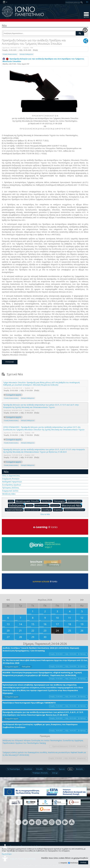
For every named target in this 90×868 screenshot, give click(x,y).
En (87, 2)
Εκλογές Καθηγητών (26, 54)
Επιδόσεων (74, 863)
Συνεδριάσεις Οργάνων (12, 485)
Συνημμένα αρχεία (14, 395)
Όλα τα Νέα (45, 514)
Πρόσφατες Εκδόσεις (11, 488)
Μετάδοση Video (9, 494)
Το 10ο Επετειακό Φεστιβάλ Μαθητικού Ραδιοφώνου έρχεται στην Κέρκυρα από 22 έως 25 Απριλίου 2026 (45, 662)
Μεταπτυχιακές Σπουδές (28, 501)
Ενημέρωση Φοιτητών (11, 479)
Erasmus (58, 510)
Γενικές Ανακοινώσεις (10, 54)
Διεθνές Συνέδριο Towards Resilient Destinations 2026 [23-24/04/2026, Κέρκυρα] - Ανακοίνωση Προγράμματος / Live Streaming (41, 649)
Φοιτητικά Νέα (72, 505)
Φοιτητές (79, 769)
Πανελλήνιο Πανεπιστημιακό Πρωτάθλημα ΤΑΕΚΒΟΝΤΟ (29, 703)
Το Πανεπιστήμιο (14, 769)
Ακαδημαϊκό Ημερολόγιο (12, 482)
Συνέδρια (47, 510)
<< (8, 600)
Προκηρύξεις (47, 501)
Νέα (6, 472)
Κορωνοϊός (56, 505)
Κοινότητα (28, 769)
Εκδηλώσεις (17, 505)
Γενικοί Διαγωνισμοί (33, 510)
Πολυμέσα (26, 667)
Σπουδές (39, 769)
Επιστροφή (10, 362)
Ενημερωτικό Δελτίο (10, 491)
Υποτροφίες (60, 501)
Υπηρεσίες (51, 769)
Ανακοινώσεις (42, 505)
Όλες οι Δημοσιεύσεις (11, 476)
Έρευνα (62, 769)
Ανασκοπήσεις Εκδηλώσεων (75, 510)
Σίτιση (12, 501)
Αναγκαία (64, 863)
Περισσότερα (7, 854)
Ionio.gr (55, 773)
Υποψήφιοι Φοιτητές (40, 773)
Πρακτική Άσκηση (15, 510)
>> (82, 600)
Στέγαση (30, 505)
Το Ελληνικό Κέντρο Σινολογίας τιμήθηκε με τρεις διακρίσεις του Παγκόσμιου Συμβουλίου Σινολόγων (40, 726)
